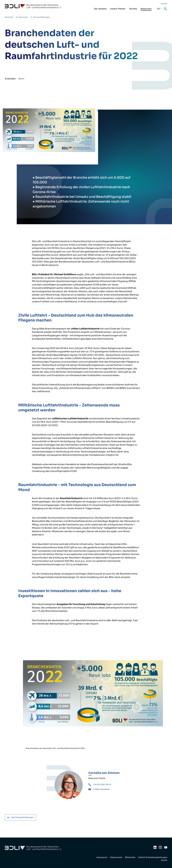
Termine (133, 9)
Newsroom (146, 9)
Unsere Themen (118, 9)
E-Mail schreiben (101, 789)
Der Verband (100, 9)
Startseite (9, 17)
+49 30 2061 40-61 (102, 785)
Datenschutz (116, 857)
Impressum (102, 857)
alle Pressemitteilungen (23, 818)
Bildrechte (130, 857)
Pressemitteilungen (42, 17)
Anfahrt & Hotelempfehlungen (153, 857)
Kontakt (164, 4)
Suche (166, 9)
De (158, 9)
